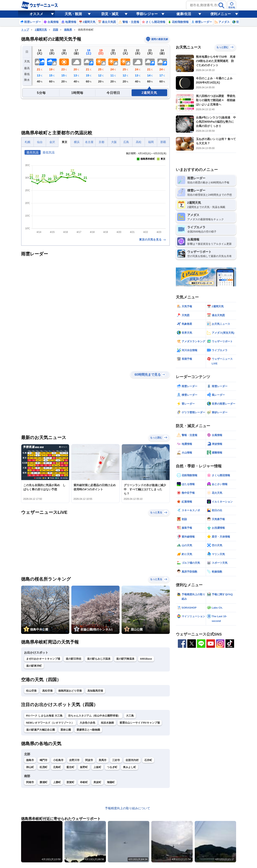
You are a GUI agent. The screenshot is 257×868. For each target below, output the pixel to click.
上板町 (97, 767)
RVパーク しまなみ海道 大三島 (44, 716)
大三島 (130, 716)
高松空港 (47, 691)
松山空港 (31, 691)
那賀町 (70, 782)
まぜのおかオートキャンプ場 (43, 659)
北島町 (57, 767)
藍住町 (70, 767)
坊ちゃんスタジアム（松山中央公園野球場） (94, 716)
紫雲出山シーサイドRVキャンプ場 (140, 723)
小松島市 (58, 760)
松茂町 (44, 767)
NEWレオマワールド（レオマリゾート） (50, 723)
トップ (25, 30)
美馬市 (103, 760)
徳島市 (30, 760)
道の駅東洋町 (34, 666)
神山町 (30, 767)
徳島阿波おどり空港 (70, 691)
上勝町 (57, 782)
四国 (55, 30)
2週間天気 (41, 30)
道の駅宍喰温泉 (125, 659)
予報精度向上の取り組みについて (127, 808)
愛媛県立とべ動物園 (88, 730)
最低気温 (49, 152)
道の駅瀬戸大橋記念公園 (40, 730)
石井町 (148, 760)
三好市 (116, 760)
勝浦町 (44, 782)
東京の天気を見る (153, 240)
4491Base (146, 659)
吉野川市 (74, 760)
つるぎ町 (112, 767)
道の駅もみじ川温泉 (99, 659)
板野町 (84, 767)
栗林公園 (66, 730)
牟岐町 (84, 782)
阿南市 (30, 782)
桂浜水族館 (107, 723)
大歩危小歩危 (87, 723)
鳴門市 (44, 760)
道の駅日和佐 (74, 659)
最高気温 (33, 152)
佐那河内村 (132, 760)
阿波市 (89, 760)
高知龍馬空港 (95, 691)
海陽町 (111, 782)
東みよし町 (130, 767)
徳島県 (68, 30)
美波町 (97, 782)
